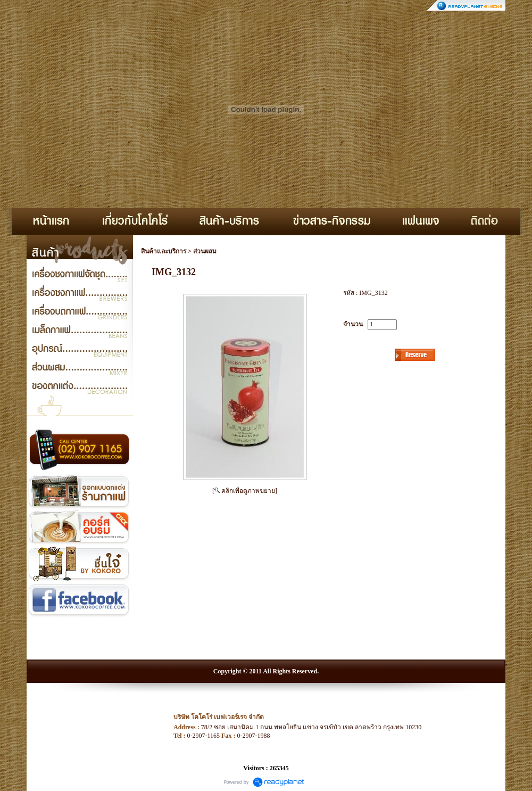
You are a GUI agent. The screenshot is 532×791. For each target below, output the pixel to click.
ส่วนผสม (205, 251)
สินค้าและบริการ (164, 251)
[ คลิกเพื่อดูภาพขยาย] (245, 491)
